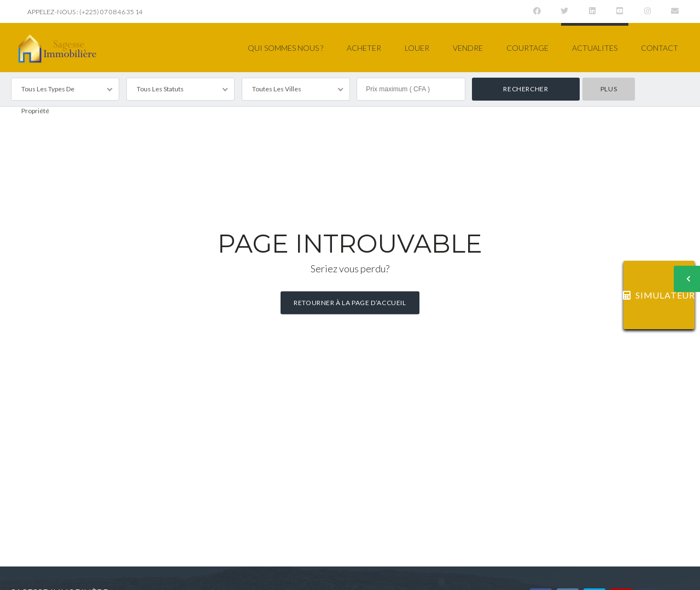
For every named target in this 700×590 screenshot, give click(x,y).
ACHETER (364, 48)
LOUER (417, 48)
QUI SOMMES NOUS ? (285, 48)
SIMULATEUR (659, 295)
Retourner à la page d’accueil (350, 303)
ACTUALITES (595, 48)
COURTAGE (527, 48)
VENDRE (468, 48)
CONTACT (660, 48)
